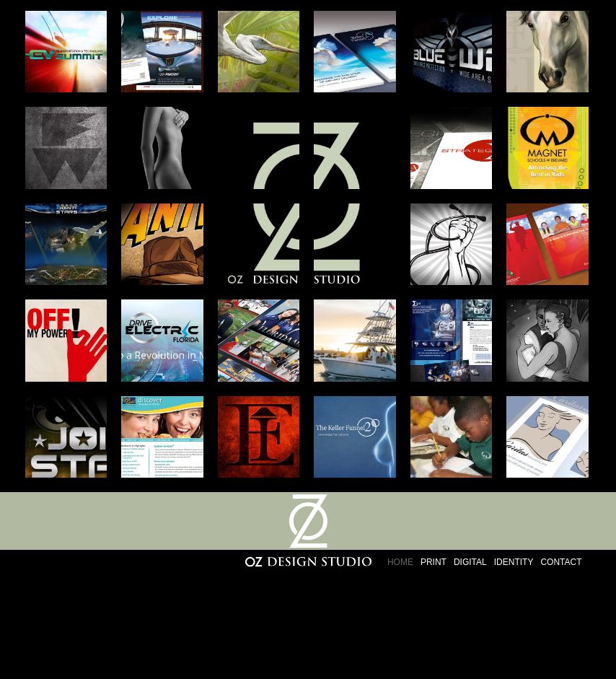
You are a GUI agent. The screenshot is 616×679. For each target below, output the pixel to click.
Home (400, 562)
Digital (470, 562)
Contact (561, 562)
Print (434, 562)
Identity (514, 562)
